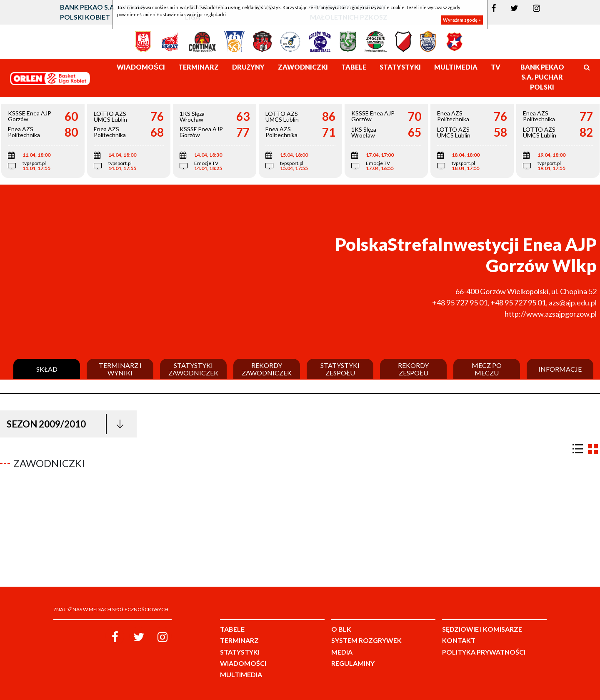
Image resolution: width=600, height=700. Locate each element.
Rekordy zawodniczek (267, 369)
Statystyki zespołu (340, 369)
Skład (47, 369)
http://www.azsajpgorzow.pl (551, 314)
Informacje (560, 369)
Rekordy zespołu (413, 369)
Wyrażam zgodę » (462, 20)
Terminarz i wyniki (120, 369)
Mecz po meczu (487, 369)
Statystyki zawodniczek (193, 369)
